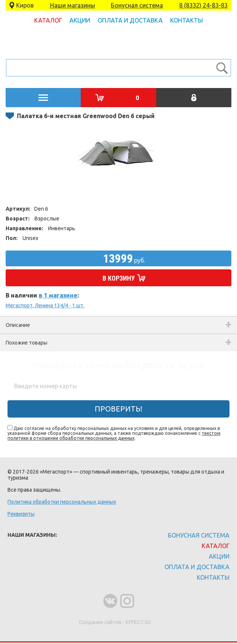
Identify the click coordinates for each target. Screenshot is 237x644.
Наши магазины (72, 5)
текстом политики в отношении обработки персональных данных (114, 436)
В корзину (119, 278)
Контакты (186, 20)
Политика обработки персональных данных (62, 502)
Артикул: (18, 209)
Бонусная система (137, 5)
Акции (80, 20)
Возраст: (18, 219)
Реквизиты (21, 514)
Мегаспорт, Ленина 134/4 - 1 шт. (45, 305)
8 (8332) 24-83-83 (203, 5)
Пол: (12, 238)
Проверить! (118, 409)
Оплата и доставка (130, 20)
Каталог (48, 20)
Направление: (24, 228)
